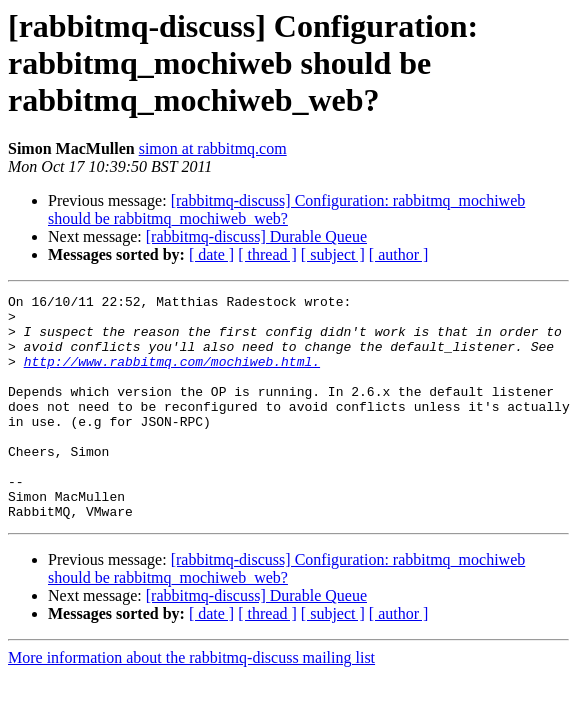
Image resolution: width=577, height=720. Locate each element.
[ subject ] (333, 254)
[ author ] (399, 254)
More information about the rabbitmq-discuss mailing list (191, 702)
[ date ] (211, 254)
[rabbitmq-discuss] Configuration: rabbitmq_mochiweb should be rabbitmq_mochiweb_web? (286, 209)
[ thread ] (267, 254)
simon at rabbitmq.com (213, 148)
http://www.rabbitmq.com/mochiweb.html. (172, 376)
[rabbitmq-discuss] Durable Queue (256, 236)
